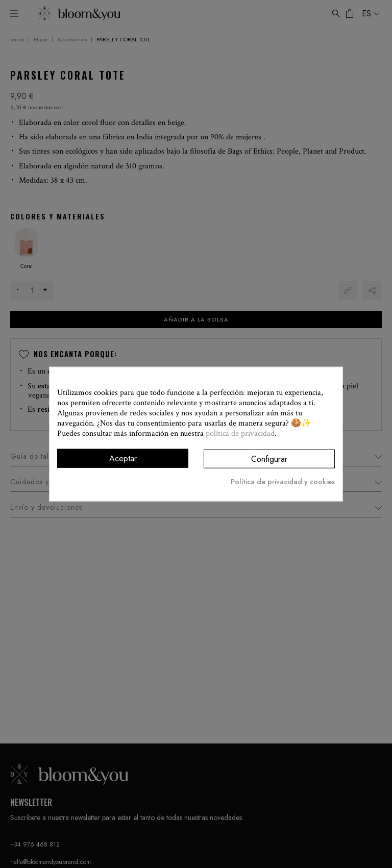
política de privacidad (240, 433)
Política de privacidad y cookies (283, 482)
